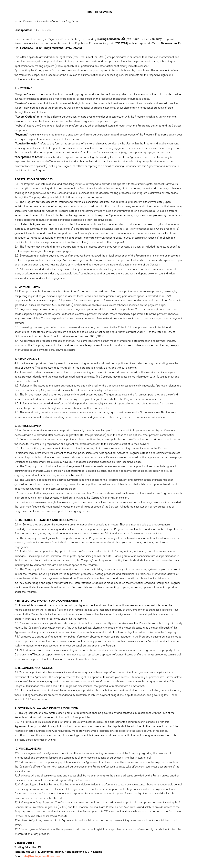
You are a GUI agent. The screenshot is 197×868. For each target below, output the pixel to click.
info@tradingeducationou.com (42, 856)
